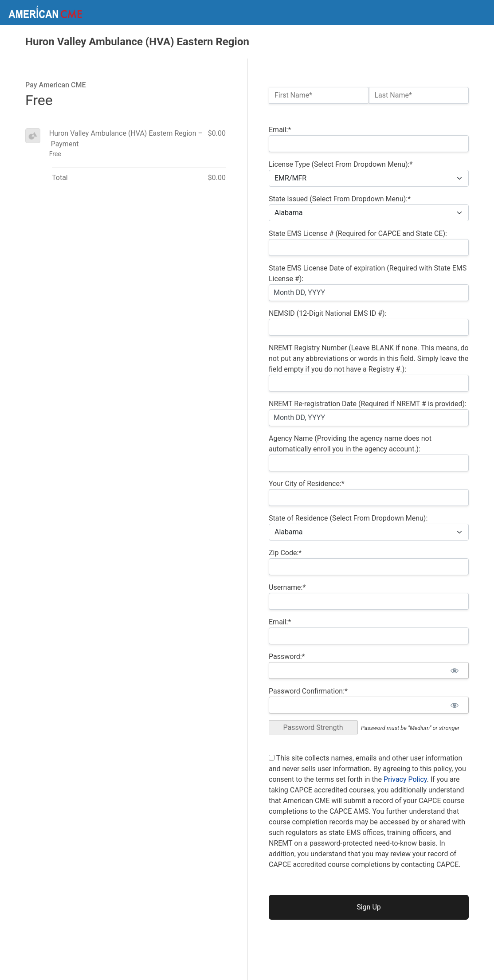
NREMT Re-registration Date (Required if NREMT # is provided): (368, 404)
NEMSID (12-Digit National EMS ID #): (328, 313)
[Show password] (454, 670)
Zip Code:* (285, 553)
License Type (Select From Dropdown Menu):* (341, 164)
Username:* (287, 587)
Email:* (280, 130)
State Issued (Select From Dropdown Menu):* (340, 199)
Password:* (287, 657)
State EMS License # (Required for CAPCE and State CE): (358, 233)
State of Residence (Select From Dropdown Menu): (348, 518)
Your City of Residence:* (307, 484)
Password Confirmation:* (308, 691)
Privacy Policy (405, 779)
